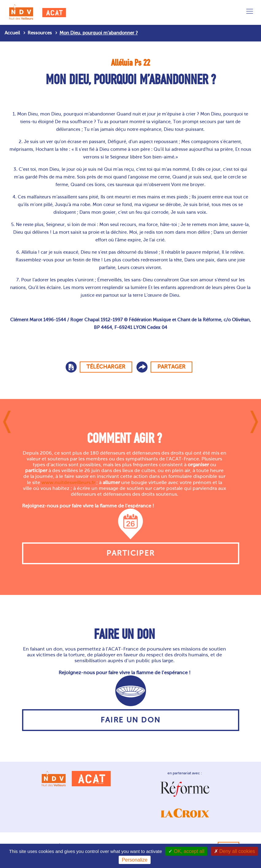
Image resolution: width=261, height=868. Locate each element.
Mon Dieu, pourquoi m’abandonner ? (99, 33)
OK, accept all (186, 851)
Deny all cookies (235, 851)
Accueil (12, 33)
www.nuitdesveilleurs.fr (68, 482)
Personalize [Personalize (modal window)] (135, 860)
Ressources (40, 33)
